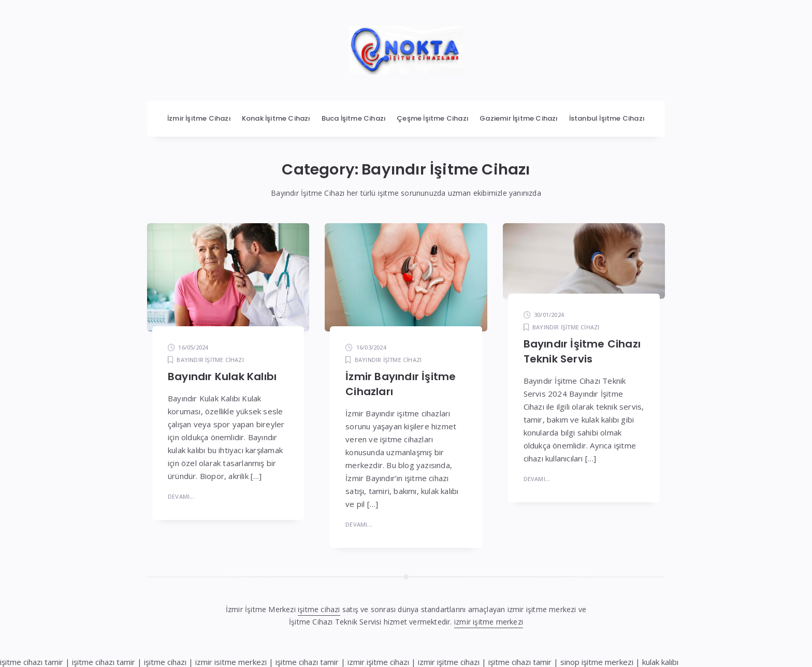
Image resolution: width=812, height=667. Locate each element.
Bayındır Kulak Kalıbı (222, 376)
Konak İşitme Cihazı (276, 118)
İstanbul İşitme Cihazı (607, 118)
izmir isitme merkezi (231, 662)
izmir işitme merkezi (489, 622)
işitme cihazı (165, 662)
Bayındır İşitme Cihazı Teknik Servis (582, 351)
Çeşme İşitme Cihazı (433, 118)
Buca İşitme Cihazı (354, 118)
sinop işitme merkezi (597, 662)
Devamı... (181, 496)
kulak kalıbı (660, 662)
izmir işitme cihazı (378, 662)
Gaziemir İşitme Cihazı (519, 118)
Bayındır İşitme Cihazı (210, 360)
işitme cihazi (319, 609)
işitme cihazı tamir (32, 662)
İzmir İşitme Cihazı (199, 118)
